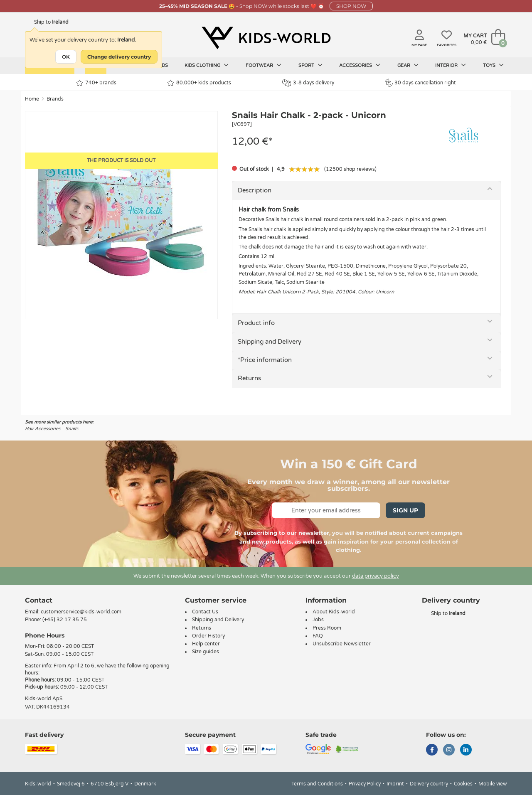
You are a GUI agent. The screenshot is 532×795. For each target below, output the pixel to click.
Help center (206, 644)
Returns (249, 378)
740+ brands (96, 83)
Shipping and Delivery (270, 342)
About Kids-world (334, 612)
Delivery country (429, 784)
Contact (39, 600)
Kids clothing (207, 65)
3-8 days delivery (308, 83)
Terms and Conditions (317, 784)
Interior (451, 65)
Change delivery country (119, 57)
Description (255, 190)
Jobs (318, 620)
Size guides (206, 652)
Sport (310, 65)
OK (66, 57)
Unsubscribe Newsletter (342, 644)
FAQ (318, 636)
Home (32, 99)
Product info (256, 323)
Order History (208, 636)
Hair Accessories (43, 429)
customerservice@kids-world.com (81, 612)
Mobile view (493, 784)
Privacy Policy (365, 784)
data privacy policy (376, 576)
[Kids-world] (266, 38)
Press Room (327, 628)
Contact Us (205, 612)
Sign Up (405, 510)
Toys (493, 65)
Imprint (395, 784)
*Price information (265, 360)
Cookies (463, 784)
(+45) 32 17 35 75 (65, 620)
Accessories (360, 65)
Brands (55, 99)
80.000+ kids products (199, 83)
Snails (72, 429)
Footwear (264, 65)
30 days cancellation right (420, 83)
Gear (408, 65)
